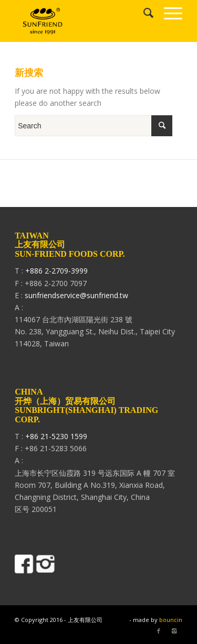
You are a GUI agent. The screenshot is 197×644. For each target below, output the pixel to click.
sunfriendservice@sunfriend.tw (76, 295)
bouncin (171, 620)
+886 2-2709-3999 (56, 271)
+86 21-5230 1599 (56, 436)
